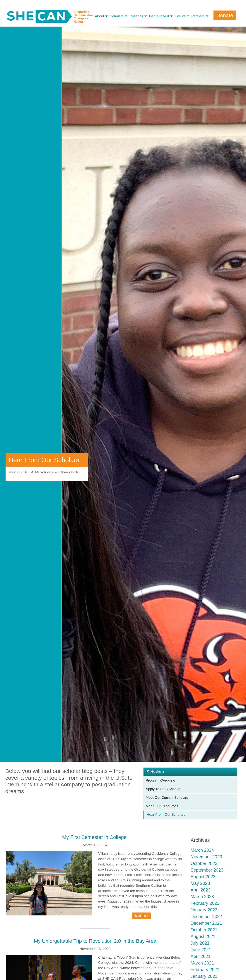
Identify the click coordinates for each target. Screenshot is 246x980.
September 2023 (207, 870)
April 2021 (201, 956)
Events (180, 16)
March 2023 (202, 897)
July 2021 (200, 943)
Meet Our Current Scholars (167, 798)
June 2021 (201, 950)
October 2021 (204, 930)
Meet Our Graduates (162, 806)
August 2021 (203, 936)
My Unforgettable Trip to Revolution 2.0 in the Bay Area (95, 941)
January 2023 (204, 910)
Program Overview (160, 780)
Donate (225, 15)
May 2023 (200, 883)
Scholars (117, 16)
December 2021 (206, 923)
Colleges (136, 16)
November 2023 (206, 857)
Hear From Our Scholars (166, 814)
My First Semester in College (95, 837)
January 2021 (204, 976)
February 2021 (205, 970)
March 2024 (202, 850)
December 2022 (206, 916)
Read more (141, 916)
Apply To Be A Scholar (163, 789)
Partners (198, 16)
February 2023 (205, 903)
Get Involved (159, 16)
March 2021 (202, 963)
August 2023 (203, 877)
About (100, 16)
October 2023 (204, 863)
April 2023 (201, 890)
